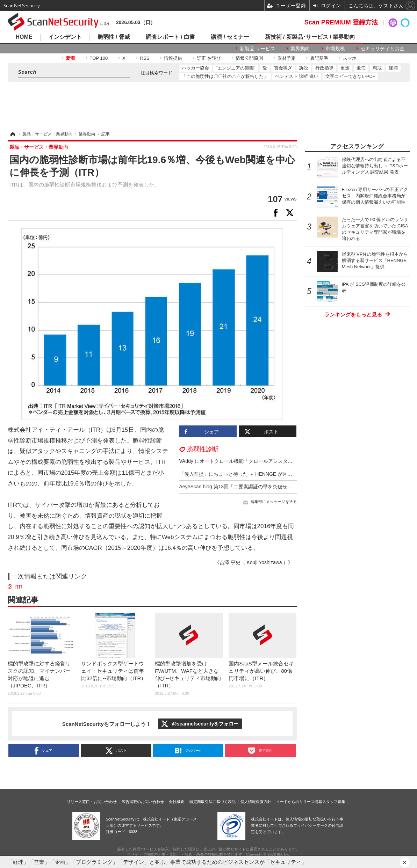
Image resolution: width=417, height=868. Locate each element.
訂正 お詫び (209, 58)
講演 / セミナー (230, 37)
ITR (19, 587)
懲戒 (377, 68)
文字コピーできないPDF (350, 76)
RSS (145, 58)
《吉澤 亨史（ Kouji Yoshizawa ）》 (254, 562)
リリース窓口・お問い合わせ (92, 802)
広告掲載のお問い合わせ (143, 802)
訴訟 (304, 68)
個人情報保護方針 (256, 802)
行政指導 (324, 68)
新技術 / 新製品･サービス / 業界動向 (310, 37)
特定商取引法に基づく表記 (213, 802)
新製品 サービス (258, 49)
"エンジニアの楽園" (236, 68)
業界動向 (300, 49)
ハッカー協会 (195, 68)
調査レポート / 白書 (170, 37)
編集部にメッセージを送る (274, 502)
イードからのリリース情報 (299, 802)
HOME (24, 37)
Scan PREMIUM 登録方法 (341, 22)
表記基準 (319, 58)
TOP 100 (99, 58)
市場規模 (335, 49)
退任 (361, 68)
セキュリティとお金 (382, 49)
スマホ (350, 58)
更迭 (345, 68)
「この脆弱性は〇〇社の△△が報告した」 (225, 76)
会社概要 (177, 802)
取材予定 (287, 58)
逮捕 (393, 68)
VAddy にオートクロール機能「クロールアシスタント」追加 (246, 461)
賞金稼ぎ (283, 68)
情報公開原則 (249, 58)
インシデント (65, 37)
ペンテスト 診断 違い (297, 76)
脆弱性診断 (203, 449)
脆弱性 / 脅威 (114, 37)
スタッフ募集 (334, 802)
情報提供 (173, 58)
